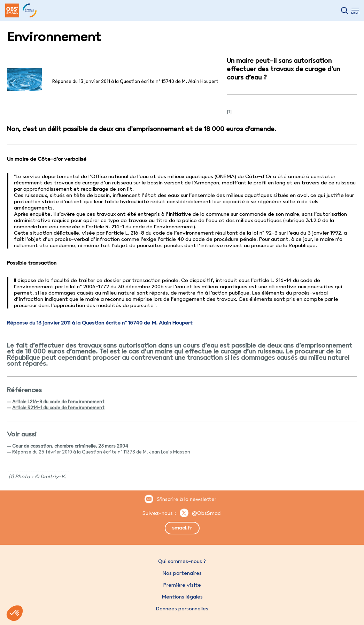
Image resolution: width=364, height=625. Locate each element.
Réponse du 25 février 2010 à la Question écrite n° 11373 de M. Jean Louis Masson (101, 452)
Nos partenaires (182, 573)
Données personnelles (182, 609)
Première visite (182, 585)
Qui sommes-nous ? (182, 561)
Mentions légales (182, 597)
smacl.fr (182, 528)
